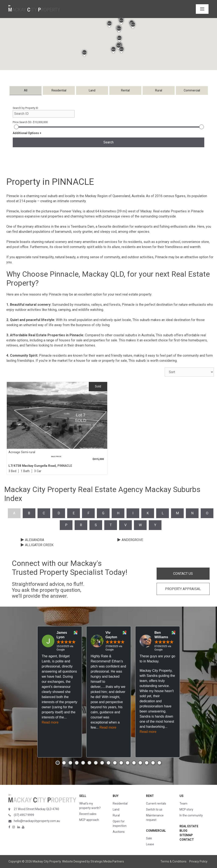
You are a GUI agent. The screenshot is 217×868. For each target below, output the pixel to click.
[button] (119, 39)
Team (183, 803)
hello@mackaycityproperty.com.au (37, 821)
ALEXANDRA (35, 540)
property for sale (115, 361)
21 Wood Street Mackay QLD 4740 (36, 809)
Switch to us (154, 809)
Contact (187, 840)
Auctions (119, 832)
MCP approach (89, 820)
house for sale (87, 361)
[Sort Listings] (189, 372)
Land (116, 809)
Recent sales (88, 814)
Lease (150, 844)
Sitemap (186, 835)
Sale (149, 838)
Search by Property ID (25, 108)
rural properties (52, 216)
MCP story (186, 809)
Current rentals (156, 803)
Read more (50, 722)
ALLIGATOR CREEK (39, 545)
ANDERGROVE (132, 540)
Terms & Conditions (173, 861)
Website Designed (74, 861)
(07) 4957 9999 (24, 815)
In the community (191, 815)
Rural (116, 815)
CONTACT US (183, 574)
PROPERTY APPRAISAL (183, 589)
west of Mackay (140, 211)
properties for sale (103, 340)
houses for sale (71, 340)
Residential (120, 803)
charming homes (83, 216)
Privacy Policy (198, 861)
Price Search (30, 122)
